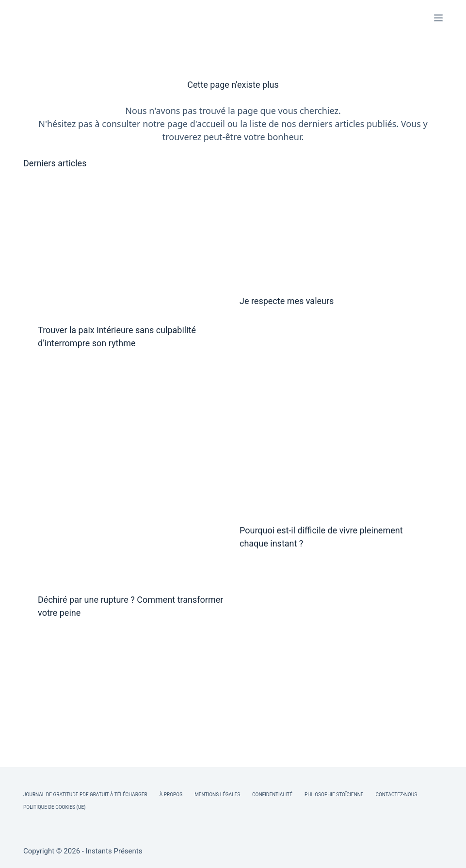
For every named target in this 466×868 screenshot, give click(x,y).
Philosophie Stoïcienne (334, 795)
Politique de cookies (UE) (55, 807)
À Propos (171, 795)
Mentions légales (217, 795)
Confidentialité (272, 795)
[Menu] (438, 18)
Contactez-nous (396, 795)
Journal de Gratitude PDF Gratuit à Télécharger (85, 795)
